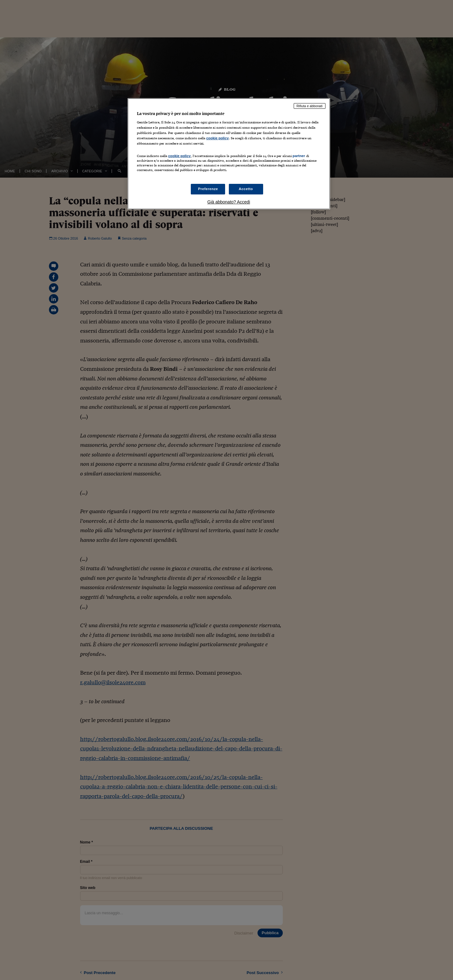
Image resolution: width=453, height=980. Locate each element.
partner (299, 156)
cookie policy (218, 138)
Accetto (246, 189)
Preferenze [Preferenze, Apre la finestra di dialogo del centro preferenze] (208, 189)
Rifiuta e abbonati (310, 106)
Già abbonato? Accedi (229, 202)
